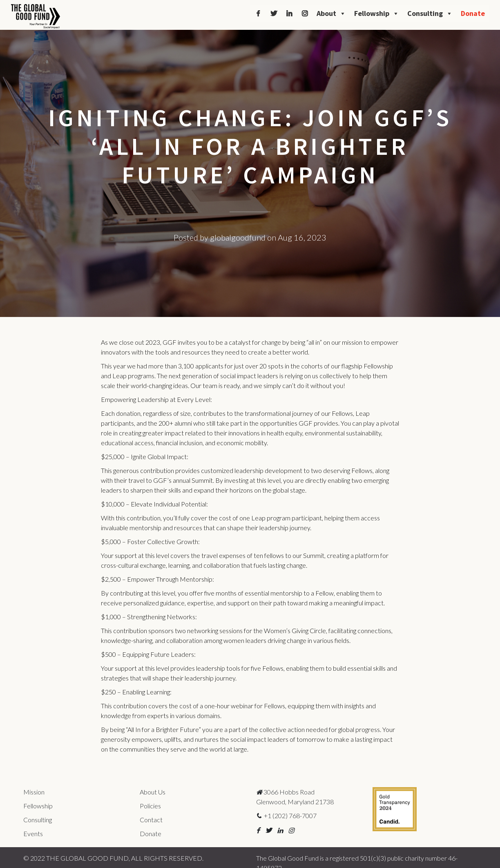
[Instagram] (305, 13)
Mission (34, 792)
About (331, 13)
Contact (151, 820)
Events (33, 833)
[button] (258, 830)
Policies (150, 806)
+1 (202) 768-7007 (286, 816)
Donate (473, 13)
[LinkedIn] (289, 13)
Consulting (430, 13)
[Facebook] (258, 13)
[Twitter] (274, 13)
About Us (153, 792)
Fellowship (377, 13)
